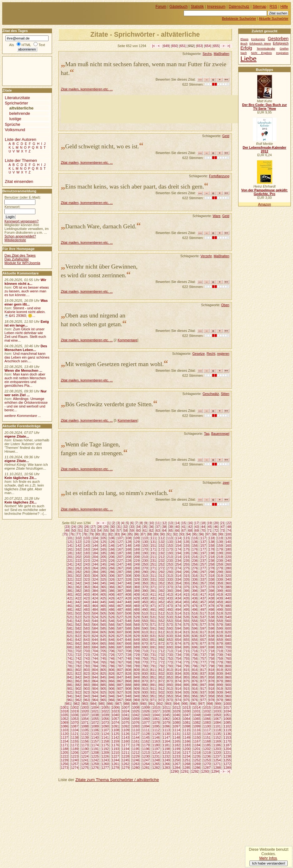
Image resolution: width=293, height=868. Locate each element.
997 (201, 704)
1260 (105, 764)
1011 (166, 707)
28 (100, 527)
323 (87, 579)
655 (216, 46)
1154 (65, 741)
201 (70, 557)
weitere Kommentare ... (23, 416)
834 (178, 674)
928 (128, 692)
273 (170, 568)
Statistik (197, 7)
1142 (115, 738)
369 (137, 587)
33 (132, 527)
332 (162, 579)
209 (137, 557)
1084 (217, 722)
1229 (136, 756)
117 (203, 538)
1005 (105, 707)
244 (95, 564)
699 (220, 647)
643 (87, 640)
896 (195, 685)
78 (85, 534)
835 (186, 674)
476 (195, 606)
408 (128, 594)
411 (153, 594)
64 (164, 530)
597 (203, 628)
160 (228, 546)
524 (95, 617)
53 (93, 530)
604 (95, 632)
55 (106, 530)
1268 (186, 764)
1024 (126, 711)
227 (120, 561)
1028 (166, 711)
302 (78, 576)
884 (95, 685)
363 (87, 587)
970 (145, 700)
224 (95, 561)
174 (178, 549)
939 (220, 692)
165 (103, 549)
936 (195, 692)
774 (178, 662)
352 (162, 583)
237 (203, 561)
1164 (166, 741)
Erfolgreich (281, 43)
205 (103, 557)
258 (212, 564)
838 (212, 674)
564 (95, 625)
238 (212, 561)
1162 (146, 741)
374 (178, 587)
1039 (105, 715)
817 (203, 670)
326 (112, 579)
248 (128, 564)
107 (120, 538)
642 (78, 640)
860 (228, 677)
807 (120, 670)
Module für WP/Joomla (22, 263)
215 (186, 557)
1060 (146, 719)
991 (151, 704)
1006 (115, 707)
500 (228, 610)
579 (220, 625)
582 (78, 628)
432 (162, 598)
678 (212, 643)
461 (70, 606)
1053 (75, 719)
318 (212, 576)
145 (103, 546)
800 (228, 666)
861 (70, 681)
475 (186, 606)
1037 (85, 715)
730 (145, 655)
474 (178, 606)
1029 (176, 711)
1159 (115, 741)
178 (212, 549)
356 (195, 583)
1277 (105, 768)
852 (162, 677)
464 (95, 606)
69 (197, 530)
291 (153, 572)
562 (78, 625)
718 (212, 651)
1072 (95, 722)
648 (128, 640)
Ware (216, 216)
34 (139, 527)
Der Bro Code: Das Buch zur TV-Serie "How (265, 107)
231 (153, 561)
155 (186, 546)
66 (177, 530)
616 (195, 632)
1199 (176, 749)
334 (178, 579)
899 (220, 685)
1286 (197, 768)
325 (103, 579)
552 (162, 621)
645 (103, 640)
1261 (115, 764)
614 (178, 632)
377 (203, 587)
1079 (166, 722)
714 (178, 651)
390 (145, 591)
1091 (115, 726)
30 (112, 527)
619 (220, 632)
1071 (85, 722)
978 (212, 700)
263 (87, 568)
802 (78, 670)
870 (145, 681)
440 (228, 598)
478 (212, 606)
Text (42, 45)
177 (203, 549)
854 (178, 677)
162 (78, 549)
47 (222, 527)
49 (67, 530)
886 (112, 685)
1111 (146, 730)
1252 (197, 760)
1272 (227, 764)
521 (70, 617)
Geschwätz (211, 394)
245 (103, 564)
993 (168, 704)
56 (112, 530)
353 (170, 583)
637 (203, 636)
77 (78, 534)
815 (186, 670)
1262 (126, 764)
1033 (217, 711)
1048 (197, 715)
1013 (186, 707)
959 (220, 696)
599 (220, 628)
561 (70, 625)
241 (70, 564)
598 (212, 628)
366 (112, 587)
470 (145, 606)
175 (186, 549)
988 (127, 704)
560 (228, 621)
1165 (176, 741)
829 (137, 674)
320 (228, 576)
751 (153, 658)
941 (70, 696)
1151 (207, 738)
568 (128, 625)
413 (170, 594)
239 (220, 561)
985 (102, 704)
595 (186, 628)
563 (87, 625)
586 (112, 628)
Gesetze (199, 354)
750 (145, 658)
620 (228, 632)
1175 (105, 745)
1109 (126, 730)
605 (103, 632)
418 (212, 594)
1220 (217, 753)
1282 (156, 768)
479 (220, 606)
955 (186, 696)
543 (87, 621)
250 (145, 564)
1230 (146, 756)
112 (162, 538)
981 (68, 704)
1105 (85, 730)
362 (78, 587)
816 (195, 670)
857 (203, 677)
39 (171, 527)
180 (228, 549)
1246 (136, 760)
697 (203, 647)
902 (78, 689)
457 (203, 602)
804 (95, 670)
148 (128, 546)
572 (162, 625)
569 (137, 625)
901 (70, 689)
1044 (156, 715)
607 (120, 632)
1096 (166, 726)
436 (195, 598)
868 (128, 681)
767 (120, 662)
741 (70, 658)
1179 (146, 745)
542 (78, 621)
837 (203, 674)
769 (137, 662)
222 (78, 561)
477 (203, 606)
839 (220, 674)
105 (103, 538)
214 (178, 557)
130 (145, 542)
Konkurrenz (258, 39)
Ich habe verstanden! (269, 863)
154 (178, 546)
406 (112, 594)
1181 (166, 745)
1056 (105, 719)
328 (128, 579)
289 (137, 572)
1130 (166, 734)
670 (145, 643)
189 (137, 553)
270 (145, 568)
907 (120, 689)
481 (70, 610)
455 (186, 602)
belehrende (20, 113)
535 (186, 617)
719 (220, 651)
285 (103, 572)
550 (145, 621)
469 (137, 606)
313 (170, 576)
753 (170, 658)
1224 (85, 756)
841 (70, 677)
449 (137, 602)
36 (151, 527)
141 (70, 546)
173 (170, 549)
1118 (217, 730)
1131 (176, 734)
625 (103, 636)
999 (218, 704)
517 (203, 613)
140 (228, 542)
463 (87, 606)
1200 (186, 749)
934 (178, 692)
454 (178, 602)
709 (137, 651)
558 (212, 621)
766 (112, 662)
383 (87, 591)
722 (78, 655)
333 (170, 579)
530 (145, 617)
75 (65, 534)
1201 (197, 749)
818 (212, 670)
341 (70, 583)
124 (95, 542)
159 (220, 546)
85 (130, 534)
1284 (176, 768)
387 (120, 591)
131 (153, 542)
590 (145, 628)
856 (195, 677)
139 (220, 542)
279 (220, 568)
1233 (176, 756)
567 (120, 625)
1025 (136, 711)
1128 (146, 734)
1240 (75, 760)
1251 (186, 760)
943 (87, 696)
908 (128, 689)
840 (228, 674)
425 (103, 598)
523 (87, 617)
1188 (65, 749)
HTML (26, 45)
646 (112, 640)
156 (195, 546)
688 (128, 647)
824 (95, 674)
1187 (227, 745)
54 (100, 530)
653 (200, 46)
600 (228, 628)
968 (128, 700)
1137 (65, 738)
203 (87, 557)
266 (112, 568)
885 (103, 685)
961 (70, 700)
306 (112, 576)
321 (70, 579)
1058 (126, 719)
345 (103, 583)
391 (153, 591)
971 (153, 700)
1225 (95, 756)
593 (170, 628)
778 (212, 662)
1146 (156, 738)
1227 (115, 756)
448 (128, 602)
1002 (75, 707)
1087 (75, 726)
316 (195, 576)
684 (95, 647)
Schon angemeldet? (20, 236)
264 (95, 568)
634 (178, 636)
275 (186, 568)
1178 (136, 745)
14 (177, 523)
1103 (65, 730)
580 (228, 625)
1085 (227, 722)
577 (203, 625)
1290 (175, 771)
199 (220, 553)
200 (228, 553)
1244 (115, 760)
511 (153, 613)
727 (120, 655)
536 (195, 617)
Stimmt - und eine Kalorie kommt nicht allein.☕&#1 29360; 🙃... (25, 312)
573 (170, 625)
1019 (75, 711)
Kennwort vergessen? (21, 221)
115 (186, 538)
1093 (136, 726)
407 (120, 594)
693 (170, 647)
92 (175, 534)
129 (137, 542)
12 (164, 523)
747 (120, 658)
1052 (65, 719)
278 (212, 568)
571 (153, 625)
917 (203, 689)
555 (186, 621)
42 (190, 527)
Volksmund (15, 130)
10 (151, 523)
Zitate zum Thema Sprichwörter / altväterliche (117, 780)
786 (112, 666)
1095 (156, 726)
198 (212, 553)
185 (103, 553)
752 (162, 658)
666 (112, 643)
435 (186, 598)
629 (137, 636)
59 (132, 530)
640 (228, 636)
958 (212, 696)
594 (178, 628)
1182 (176, 745)
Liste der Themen (21, 160)
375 (186, 587)
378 (212, 587)
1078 (156, 722)
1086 (65, 726)
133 (170, 542)
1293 (205, 771)
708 (128, 651)
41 (184, 527)
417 (203, 594)
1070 (75, 722)
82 (111, 534)
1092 (126, 726)
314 (178, 576)
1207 (85, 753)
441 (70, 602)
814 (178, 670)
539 (220, 617)
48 (229, 527)
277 (203, 568)
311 (153, 576)
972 (162, 700)
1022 (105, 711)
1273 (65, 768)
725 (103, 655)
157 (203, 546)
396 (195, 591)
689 (137, 647)
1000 (227, 704)
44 (203, 527)
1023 (115, 711)
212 (162, 557)
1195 (136, 749)
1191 (95, 749)
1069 (65, 722)
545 (103, 621)
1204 (227, 749)
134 (178, 542)
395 (186, 591)
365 (103, 587)
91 (169, 534)
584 (95, 628)
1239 (65, 760)
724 (95, 655)
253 (170, 564)
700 (228, 647)
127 (120, 542)
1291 (185, 771)
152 (162, 546)
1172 (75, 745)
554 (178, 621)
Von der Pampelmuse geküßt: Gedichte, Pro (264, 192)
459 (220, 602)
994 (176, 704)
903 (87, 689)
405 (103, 594)
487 (120, 610)
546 (112, 621)
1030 (186, 711)
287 (120, 572)
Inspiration (282, 53)
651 (183, 46)
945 (103, 696)
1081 (186, 722)
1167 (197, 741)
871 (153, 681)
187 (120, 553)
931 (153, 692)
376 (195, 587)
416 (195, 594)
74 (229, 530)
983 (85, 704)
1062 (166, 719)
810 (145, 670)
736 (195, 655)
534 (178, 617)
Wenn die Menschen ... (23, 370)
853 (170, 677)
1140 (95, 738)
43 (197, 527)
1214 (156, 753)
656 (195, 640)
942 (78, 696)
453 (170, 602)
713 (170, 651)
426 (112, 598)
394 (178, 591)
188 (128, 553)
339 (220, 579)
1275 (85, 768)
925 (103, 692)
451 (153, 602)
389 (137, 591)
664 (95, 643)
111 (153, 538)
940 (228, 692)
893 (170, 685)
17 (197, 523)
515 (186, 613)
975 (186, 700)
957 (203, 696)
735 (186, 655)
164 (95, 549)
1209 (105, 753)
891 (153, 685)
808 (128, 670)
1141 (105, 738)
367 (120, 587)
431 (153, 598)
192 (162, 553)
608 (128, 632)
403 (87, 594)
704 (95, 651)
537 (203, 617)
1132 (186, 734)
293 (170, 572)
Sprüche (12, 124)
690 (145, 647)
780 (228, 662)
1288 (217, 768)
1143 (126, 738)
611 (153, 632)
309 (137, 576)
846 (112, 677)
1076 (136, 722)
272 (162, 568)
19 (210, 523)
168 (128, 549)
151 (153, 546)
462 (78, 606)
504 (95, 613)
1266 (166, 764)
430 (145, 598)
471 (153, 606)
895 (186, 685)
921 (70, 692)
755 (186, 658)
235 (186, 561)
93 (182, 534)
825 (103, 674)
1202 (207, 749)
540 (228, 617)
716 (195, 651)
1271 (217, 764)
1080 (176, 722)
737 (203, 655)
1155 (75, 741)
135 (186, 542)
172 (162, 549)
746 (112, 658)
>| (229, 46)
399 (220, 591)
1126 (126, 734)
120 (228, 538)
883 (87, 685)
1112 (156, 730)
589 (137, 628)
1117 (207, 730)
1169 (217, 741)
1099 (197, 726)
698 (212, 647)
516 (195, 613)
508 (128, 613)
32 (126, 527)
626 (112, 636)
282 (78, 572)
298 (212, 572)
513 (170, 613)
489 (137, 610)
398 (212, 591)
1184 (197, 745)
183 (87, 553)
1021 (95, 711)
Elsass (244, 39)
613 (170, 632)
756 (195, 658)
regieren (223, 354)
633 (170, 636)
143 (87, 546)
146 (112, 546)
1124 (105, 734)
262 (78, 568)
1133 (197, 734)
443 (87, 602)
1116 (197, 730)
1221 (227, 753)
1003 (85, 707)
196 (195, 553)
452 (162, 602)
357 (203, 583)
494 (178, 610)
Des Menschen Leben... (26, 348)
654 (208, 46)
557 (203, 621)
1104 (75, 730)
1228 (126, 756)
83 (117, 534)
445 (103, 602)
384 (95, 591)
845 (103, 677)
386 (112, 591)
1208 (95, 753)
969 (137, 700)
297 (203, 572)
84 (124, 534)
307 (120, 576)
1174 (95, 745)
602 (78, 632)
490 (145, 610)
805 (103, 670)
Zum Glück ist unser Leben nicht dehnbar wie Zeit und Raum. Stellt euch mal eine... (25, 335)
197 (203, 553)
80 (98, 534)
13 (171, 523)
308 (128, 576)
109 (137, 538)
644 (95, 640)
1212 (136, 753)
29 (106, 527)
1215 (166, 753)
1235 (197, 756)
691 (153, 647)
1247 (146, 760)
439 (220, 598)
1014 (197, 707)
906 (112, 689)
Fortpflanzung (219, 176)
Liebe (248, 59)
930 (145, 692)
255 (186, 564)
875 (186, 681)
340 (228, 579)
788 (128, 666)
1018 (65, 711)
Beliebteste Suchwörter (239, 19)
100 (228, 534)
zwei (226, 482)
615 (186, 632)
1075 (126, 722)
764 (95, 662)
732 (162, 655)
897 (203, 685)
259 (220, 564)
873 (170, 681)
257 (203, 564)
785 (103, 666)
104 (95, 538)
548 (128, 621)
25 (80, 527)
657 (203, 640)
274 (178, 568)
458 (212, 602)
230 (145, 561)
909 (137, 689)
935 (186, 692)
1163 (156, 741)
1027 (156, 711)
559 (220, 621)
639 (220, 636)
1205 (65, 753)
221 (70, 561)
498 (212, 610)
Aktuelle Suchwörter (274, 19)
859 (220, 677)
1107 (105, 730)
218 (212, 557)
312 (162, 576)
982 (76, 704)
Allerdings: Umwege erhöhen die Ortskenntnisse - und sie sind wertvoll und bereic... (26, 404)
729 (137, 655)
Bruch (244, 44)
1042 (136, 715)
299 (220, 572)
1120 (65, 734)
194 (178, 553)
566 (112, 625)
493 (170, 610)
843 (87, 677)
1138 (75, 738)
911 (153, 689)
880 (228, 681)
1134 (207, 734)
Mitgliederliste (15, 240)
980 (228, 700)
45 (210, 527)
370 (145, 587)
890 (145, 685)
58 (126, 530)
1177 (126, 745)
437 (203, 598)
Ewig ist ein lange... (27, 323)
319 (220, 576)
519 (220, 613)
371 (153, 587)
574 (178, 625)
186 (112, 553)
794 (178, 666)
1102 (227, 726)
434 (178, 598)
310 (145, 576)
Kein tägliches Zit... (21, 478)
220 (228, 557)
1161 (136, 741)
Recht (211, 354)
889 (137, 685)
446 (112, 602)
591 (153, 628)
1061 (156, 719)
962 (78, 700)
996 (193, 704)
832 (162, 674)
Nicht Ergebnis (261, 53)
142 (78, 546)
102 (78, 538)
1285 (186, 768)
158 (212, 546)
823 (87, 674)
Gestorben (278, 39)
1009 (146, 707)
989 (135, 704)
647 (120, 640)
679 (220, 643)
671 (153, 643)
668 (128, 643)
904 (95, 689)
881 (70, 685)
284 (95, 572)
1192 (105, 749)
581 (70, 628)
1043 (146, 715)
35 (145, 527)
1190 (85, 749)
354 (178, 583)
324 (95, 579)
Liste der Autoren (20, 139)
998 (210, 704)
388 (128, 591)
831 (153, 674)
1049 (207, 715)
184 (95, 553)
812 (162, 670)
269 (137, 568)
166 (112, 549)
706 (112, 651)
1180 (156, 745)
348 (128, 583)
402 (78, 594)
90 (163, 534)
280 (228, 568)
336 (195, 579)
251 (153, 564)
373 (170, 587)
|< (154, 46)
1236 (207, 756)
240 (228, 561)
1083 (207, 722)
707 (120, 651)
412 (162, 594)
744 (95, 658)
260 (228, 564)
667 (120, 643)
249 (137, 564)
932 (162, 692)
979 (220, 700)
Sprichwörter (16, 103)
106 (112, 538)
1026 (146, 711)
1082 (197, 722)
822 (78, 674)
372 (162, 587)
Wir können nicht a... (25, 282)
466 (112, 606)
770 (145, 662)
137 (203, 542)
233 (170, 561)
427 (120, 598)
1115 (186, 730)
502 (78, 613)
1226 (105, 756)
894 (178, 685)
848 (128, 677)
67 (184, 530)
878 (212, 681)
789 (137, 666)
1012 (176, 707)
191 (153, 553)
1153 (227, 738)
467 (120, 606)
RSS (273, 7)
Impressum (216, 7)
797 (203, 666)
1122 (85, 734)
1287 (207, 768)
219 (220, 557)
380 (228, 587)
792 (162, 666)
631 (153, 636)
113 (170, 538)
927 (120, 692)
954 (178, 696)
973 (170, 700)
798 (212, 666)
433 (170, 598)
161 (70, 549)
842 (78, 677)
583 (87, 628)
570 (145, 625)
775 (186, 662)
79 (91, 534)
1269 (197, 764)
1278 (115, 768)
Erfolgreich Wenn (260, 44)
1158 (105, 741)
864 (95, 681)
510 (145, 613)
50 (74, 530)
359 (220, 583)
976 (195, 700)
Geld (226, 136)
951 (153, 696)
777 (203, 662)
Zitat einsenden (19, 181)
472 (162, 606)
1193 (115, 749)
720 (228, 651)
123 (87, 542)
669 (137, 643)
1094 (146, 726)
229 (137, 561)
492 (162, 610)
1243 (105, 760)
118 (212, 538)
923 (87, 692)
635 (186, 636)
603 (87, 632)
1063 (176, 719)
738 (212, 655)
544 (95, 621)
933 (170, 692)
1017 (227, 707)
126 (112, 542)
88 (149, 534)
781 (70, 666)
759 (220, 658)
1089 (95, 726)
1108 (115, 730)
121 (70, 542)
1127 (136, 734)
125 (103, 542)
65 (171, 530)
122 (78, 542)
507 (120, 613)
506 (112, 613)
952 (162, 696)
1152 (217, 738)
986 (110, 704)
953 (170, 696)
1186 (217, 745)
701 (70, 651)
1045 (166, 715)
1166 (186, 741)
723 (87, 655)
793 (170, 666)
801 (70, 670)
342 (78, 583)
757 (203, 658)
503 (87, 613)
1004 (95, 707)
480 (228, 606)
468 (128, 606)
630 (145, 636)
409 (137, 594)
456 (195, 602)
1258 (85, 764)
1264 (146, 764)
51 (80, 530)
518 (212, 613)
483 (87, 610)
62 (151, 530)
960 (228, 696)
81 (104, 534)
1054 (85, 719)
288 (128, 572)
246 (112, 564)
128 (128, 542)
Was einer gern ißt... (26, 302)
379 (220, 587)
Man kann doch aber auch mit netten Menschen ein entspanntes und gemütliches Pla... (25, 380)
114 (178, 538)
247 (120, 564)
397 (203, 591)
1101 (217, 726)
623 (87, 636)
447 (120, 602)
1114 (176, 730)
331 (153, 579)
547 (120, 621)
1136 (227, 734)
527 (120, 617)
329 (137, 579)
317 (203, 576)
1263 (136, 764)
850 (145, 677)
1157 (95, 741)
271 (153, 568)
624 (95, 636)
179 (220, 549)
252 (162, 564)
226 (112, 561)
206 (112, 557)
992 (160, 704)
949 (137, 696)
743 (87, 658)
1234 (186, 756)
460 (228, 602)
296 (195, 572)
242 (78, 564)
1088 (85, 726)
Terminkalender (266, 49)
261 (70, 568)
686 (112, 647)
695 (186, 647)
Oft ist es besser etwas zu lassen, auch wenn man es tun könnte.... (27, 291)
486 (112, 610)
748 (128, 658)
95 (195, 534)
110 (145, 538)
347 (120, 583)
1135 (217, 734)
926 (112, 692)
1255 (227, 760)
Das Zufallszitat (16, 259)
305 (103, 576)
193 (170, 553)
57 (119, 530)
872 (162, 681)
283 (87, 572)
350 (145, 583)
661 (70, 643)
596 (195, 628)
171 (153, 549)
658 (212, 640)
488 (128, 610)
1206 (75, 753)
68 (190, 530)
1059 (136, 719)
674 (178, 643)
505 (103, 613)
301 (70, 576)
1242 (95, 760)
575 (186, 625)
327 (120, 579)
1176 (115, 745)
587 (120, 628)
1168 (207, 741)
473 (170, 606)
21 (222, 523)
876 (195, 681)
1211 (126, 753)
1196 (146, 749)
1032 (207, 711)
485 (103, 610)
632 (162, 636)
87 (143, 534)
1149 (186, 738)
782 (78, 666)
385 (103, 591)
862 (78, 681)
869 (137, 681)
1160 (126, 741)
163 (87, 549)
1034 (227, 711)
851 (153, 677)
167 (120, 549)
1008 (136, 707)
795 (186, 666)
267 (120, 568)
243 (87, 564)
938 (212, 692)
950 (145, 696)
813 (170, 670)
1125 (115, 734)
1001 (65, 707)
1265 (156, 764)
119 (220, 538)
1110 (136, 730)
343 (87, 583)
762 (78, 662)
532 (162, 617)
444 (95, 602)
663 (87, 643)
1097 (176, 726)
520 (228, 613)
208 (128, 557)
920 (228, 689)
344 (95, 583)
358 (212, 583)
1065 (197, 719)
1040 (115, 715)
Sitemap (259, 7)
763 (87, 662)
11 (158, 523)
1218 (197, 753)
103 (87, 538)
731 (153, 655)
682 (78, 647)
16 (190, 523)
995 (185, 704)
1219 (207, 753)
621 (70, 636)
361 (70, 587)
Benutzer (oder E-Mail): (23, 197)
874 (178, 681)
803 (87, 670)
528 (128, 617)
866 (112, 681)
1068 (227, 719)
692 (162, 647)
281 (70, 572)
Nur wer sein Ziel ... (26, 393)
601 (70, 632)
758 (212, 658)
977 (203, 700)
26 (87, 527)
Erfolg (246, 48)
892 (162, 685)
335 (186, 579)
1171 (65, 745)
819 (220, 670)
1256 (65, 764)
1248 (156, 760)
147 (120, 546)
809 (137, 670)
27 (93, 527)
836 (195, 674)
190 (145, 553)
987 (118, 704)
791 (153, 666)
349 (137, 583)
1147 (166, 738)
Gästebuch (179, 7)
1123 (95, 734)
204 (95, 557)
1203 (217, 749)
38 (164, 527)
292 (162, 572)
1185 (207, 745)
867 (120, 681)
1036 (75, 715)
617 (203, 632)
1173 (85, 745)
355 (186, 583)
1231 (156, 756)
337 (203, 579)
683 (87, 647)
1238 (227, 756)
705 (103, 651)
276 (195, 568)
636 (195, 636)
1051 (227, 715)
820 (228, 670)
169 (137, 549)
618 (212, 632)
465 (103, 606)
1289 (227, 768)
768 (128, 662)
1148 (176, 738)
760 (228, 658)
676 (195, 643)
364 (95, 587)
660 (228, 640)
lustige (15, 119)
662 (78, 643)
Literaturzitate (17, 98)
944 (95, 696)
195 (186, 553)
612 (162, 632)
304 (95, 576)
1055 (95, 719)
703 (87, 651)
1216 (176, 753)
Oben (225, 305)
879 (220, 681)
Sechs (207, 54)
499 (220, 610)
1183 (186, 745)
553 (170, 621)
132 (162, 542)
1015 (207, 707)
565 (103, 625)
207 (120, 557)
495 (186, 610)
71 (210, 530)
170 (145, 549)
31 (119, 527)
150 (145, 546)
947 (120, 696)
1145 (146, 738)
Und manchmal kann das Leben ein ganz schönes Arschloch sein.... (27, 357)
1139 (85, 738)
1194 (126, 749)
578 (212, 625)
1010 (156, 707)
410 (145, 594)
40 (177, 527)
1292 (195, 771)
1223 (75, 756)
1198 (166, 749)
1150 (197, 738)
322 (78, 579)
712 (162, 651)
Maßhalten (222, 54)
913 (170, 689)
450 (145, 602)
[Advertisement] (175, 109)
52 (87, 530)
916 (195, 689)
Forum (161, 7)
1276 (95, 768)
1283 (166, 768)
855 (186, 677)
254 (178, 564)
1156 (85, 741)
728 (128, 655)
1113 (166, 730)
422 (78, 598)
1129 (156, 734)
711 (153, 651)
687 (120, 647)
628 (128, 636)
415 (186, 594)
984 (93, 704)
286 (112, 572)
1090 (105, 726)
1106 (95, 730)
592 (162, 628)
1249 (166, 760)
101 (70, 538)
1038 (95, 715)
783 (87, 666)
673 (170, 643)
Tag (207, 434)
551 (153, 621)
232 (162, 561)
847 (120, 677)
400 (228, 591)
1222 (65, 756)
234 (178, 561)
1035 (65, 715)
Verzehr (206, 256)
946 (112, 696)
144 (95, 546)
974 (178, 700)
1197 (156, 749)
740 (228, 655)
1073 (105, 722)
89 (156, 534)
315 (186, 576)
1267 (176, 764)
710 (145, 651)
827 (120, 674)
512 (162, 613)
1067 (217, 719)
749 (137, 658)
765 (103, 662)
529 (137, 617)
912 (162, 689)
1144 (136, 738)
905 (103, 689)
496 (195, 610)
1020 (85, 711)
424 (95, 598)
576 (195, 625)
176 (195, 549)
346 (112, 583)
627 (120, 636)
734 (178, 655)
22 (229, 523)
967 (120, 700)
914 (178, 689)
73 (222, 530)
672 (162, 643)
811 (153, 670)
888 (128, 685)
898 (212, 685)
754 (178, 658)
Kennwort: (12, 207)
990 (143, 704)
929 (137, 692)
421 (70, 598)
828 (128, 674)
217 (203, 557)
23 (67, 527)
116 (195, 538)
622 (78, 636)
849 (137, 677)
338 (212, 579)
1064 (186, 719)
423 (87, 598)
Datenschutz (239, 7)
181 (70, 553)
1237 (217, 756)
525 (103, 617)
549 (137, 621)
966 (112, 700)
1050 (217, 715)
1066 (207, 719)
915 (186, 689)
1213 (146, 753)
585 (103, 628)
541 (70, 621)
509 (137, 613)
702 (78, 651)
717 (203, 651)
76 (72, 534)
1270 (207, 764)
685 (103, 647)
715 (186, 651)
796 (195, 666)
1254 (217, 760)
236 (195, 561)
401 (70, 594)
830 (145, 674)
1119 (227, 730)
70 (203, 530)
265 (103, 568)
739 (220, 655)
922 (78, 692)
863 (87, 681)
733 (170, 655)
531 (153, 617)
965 (103, 700)
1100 (207, 726)
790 (145, 666)
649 (166, 46)
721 (70, 655)
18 (203, 523)
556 (195, 621)
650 (175, 46)
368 (128, 587)
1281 (146, 768)
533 (170, 617)
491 (153, 610)
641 (70, 640)
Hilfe (284, 7)
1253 (207, 760)
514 (178, 613)
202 (78, 557)
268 (128, 568)
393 (170, 591)
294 (178, 572)
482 (78, 610)
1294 (215, 771)
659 (220, 640)
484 (95, 610)
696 (195, 647)
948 (128, 696)
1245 (126, 760)
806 (112, 670)
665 (103, 643)
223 (87, 561)
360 (228, 583)
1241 (85, 760)
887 (120, 685)
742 (78, 658)
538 (212, 617)
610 (145, 632)
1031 (197, 711)
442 (78, 602)
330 (145, 579)
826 (112, 674)
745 (103, 658)
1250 (176, 760)
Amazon (264, 204)
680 (228, 643)
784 (95, 666)
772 (162, 662)
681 (70, 647)
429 (137, 598)
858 (212, 677)
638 (212, 636)
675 (186, 643)
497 (203, 610)
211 (153, 557)
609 (137, 632)
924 (95, 692)
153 (170, 546)
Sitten (225, 394)
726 (112, 655)
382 (78, 591)
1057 (115, 719)
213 (170, 557)
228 (128, 561)
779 (220, 662)
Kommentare (127, 340)
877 (203, 681)
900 (228, 685)
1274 (75, 768)
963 (87, 700)
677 (203, 643)
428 (128, 598)
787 (120, 666)
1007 (126, 707)
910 (145, 689)
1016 (217, 707)
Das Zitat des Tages (20, 255)
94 (188, 534)
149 (137, 546)
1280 (136, 768)
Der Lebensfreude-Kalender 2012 (264, 149)
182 (78, 553)
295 (186, 572)
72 (216, 530)
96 (201, 534)
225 (103, 561)
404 (95, 594)
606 (112, 632)
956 (195, 696)
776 (195, 662)
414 (178, 594)
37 (158, 527)
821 (70, 674)
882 (78, 685)
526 (112, 617)
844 (95, 677)
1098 (186, 726)
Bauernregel (220, 434)
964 (95, 700)
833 (170, 674)
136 (195, 542)
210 (145, 557)
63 (158, 530)
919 (220, 689)
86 (137, 534)
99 (221, 534)
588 (128, 628)
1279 (126, 768)
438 (212, 598)
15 (184, 523)
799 (220, 666)
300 (228, 572)
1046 (176, 715)
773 (170, 662)
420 (228, 594)
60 (139, 530)
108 (128, 538)
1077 (146, 722)
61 (145, 530)
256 (195, 564)
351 (153, 583)
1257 (75, 764)
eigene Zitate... (17, 436)
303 (87, 576)
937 (203, 692)
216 (195, 557)
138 (212, 542)
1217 (186, 753)
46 (216, 527)
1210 (115, 753)
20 (216, 523)
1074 (115, 722)
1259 (95, 764)
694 (178, 647)
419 (220, 594)
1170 (227, 741)
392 (162, 591)
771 (153, 662)
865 (103, 681)
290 (145, 572)
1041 (126, 715)
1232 (166, 756)
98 (214, 534)
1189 (75, 749)
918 (212, 689)
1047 (186, 715)
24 (74, 527)
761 (70, 662)
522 (78, 617)
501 (70, 613)
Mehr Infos (268, 858)
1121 (75, 734)
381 (70, 591)
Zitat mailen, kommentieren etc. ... (87, 89)
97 (208, 534)
